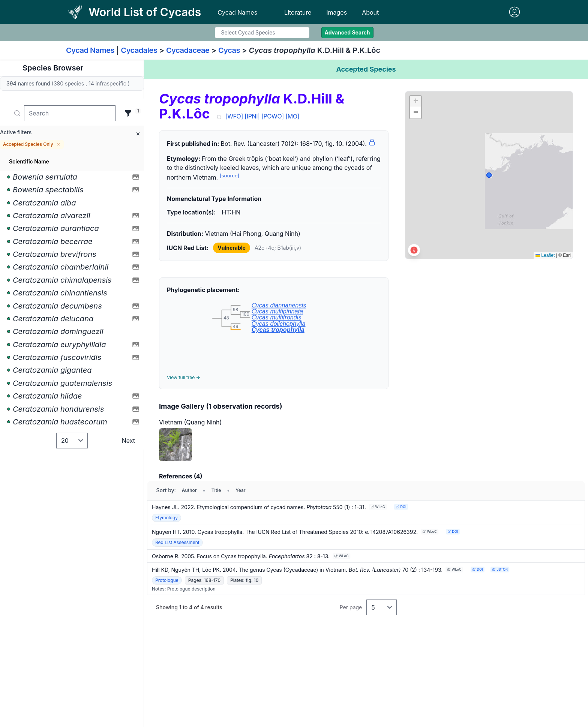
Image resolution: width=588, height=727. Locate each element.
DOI (401, 507)
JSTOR (500, 569)
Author (189, 490)
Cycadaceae (188, 50)
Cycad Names (237, 12)
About (370, 12)
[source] (230, 175)
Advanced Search (347, 32)
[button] (415, 102)
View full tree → (184, 377)
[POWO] (273, 116)
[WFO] (234, 116)
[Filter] (128, 113)
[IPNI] (252, 116)
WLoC (378, 507)
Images (337, 12)
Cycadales (139, 50)
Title (216, 490)
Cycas (229, 50)
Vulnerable (232, 248)
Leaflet (545, 255)
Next (128, 441)
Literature (298, 12)
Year (240, 490)
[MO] (292, 116)
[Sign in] (514, 12)
